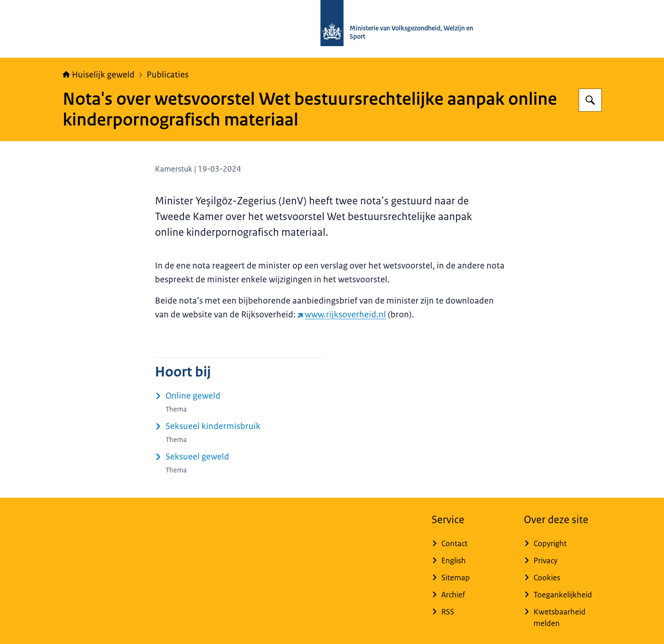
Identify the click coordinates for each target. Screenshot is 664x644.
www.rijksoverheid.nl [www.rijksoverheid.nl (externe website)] (342, 315)
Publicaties (168, 75)
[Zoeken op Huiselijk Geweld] (590, 100)
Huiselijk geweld (99, 75)
